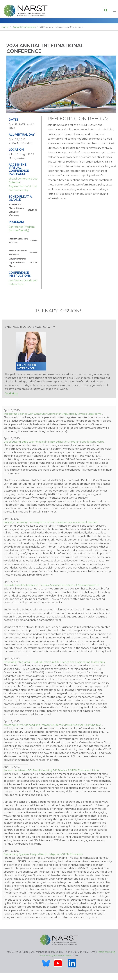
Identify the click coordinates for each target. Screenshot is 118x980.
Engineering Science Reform (30, 327)
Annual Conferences (24, 27)
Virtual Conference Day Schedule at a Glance (18, 263)
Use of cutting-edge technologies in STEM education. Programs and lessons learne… (55, 442)
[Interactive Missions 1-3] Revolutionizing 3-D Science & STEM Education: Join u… (52, 770)
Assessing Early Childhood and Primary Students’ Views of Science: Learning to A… (53, 725)
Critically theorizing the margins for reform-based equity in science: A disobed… (51, 522)
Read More (11, 394)
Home (5, 27)
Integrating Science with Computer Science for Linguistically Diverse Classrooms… (53, 414)
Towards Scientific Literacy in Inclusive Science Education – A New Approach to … (53, 585)
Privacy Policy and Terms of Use (55, 955)
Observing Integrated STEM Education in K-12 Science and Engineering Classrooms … (55, 662)
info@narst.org (106, 952)
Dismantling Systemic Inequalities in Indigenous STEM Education (43, 854)
